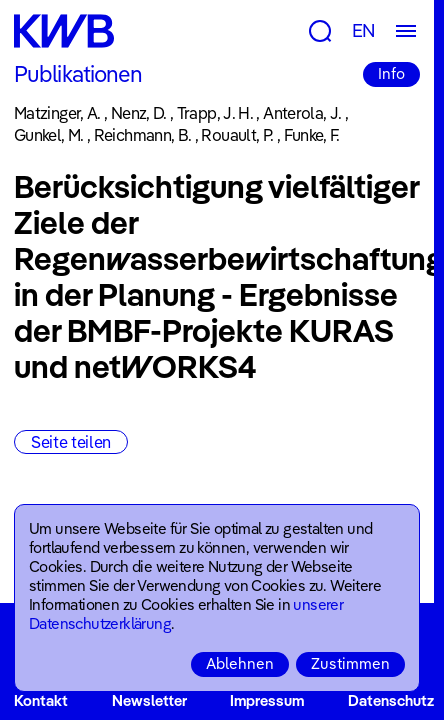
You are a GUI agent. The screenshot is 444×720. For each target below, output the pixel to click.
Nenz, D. (139, 113)
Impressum (267, 700)
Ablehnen (240, 663)
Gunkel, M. (49, 135)
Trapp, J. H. (215, 113)
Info (391, 73)
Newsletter (149, 700)
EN (364, 30)
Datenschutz (391, 700)
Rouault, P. (237, 135)
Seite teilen (71, 442)
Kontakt (41, 700)
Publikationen (78, 74)
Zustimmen (350, 663)
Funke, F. (312, 135)
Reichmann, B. (143, 135)
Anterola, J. (302, 113)
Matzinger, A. (57, 113)
